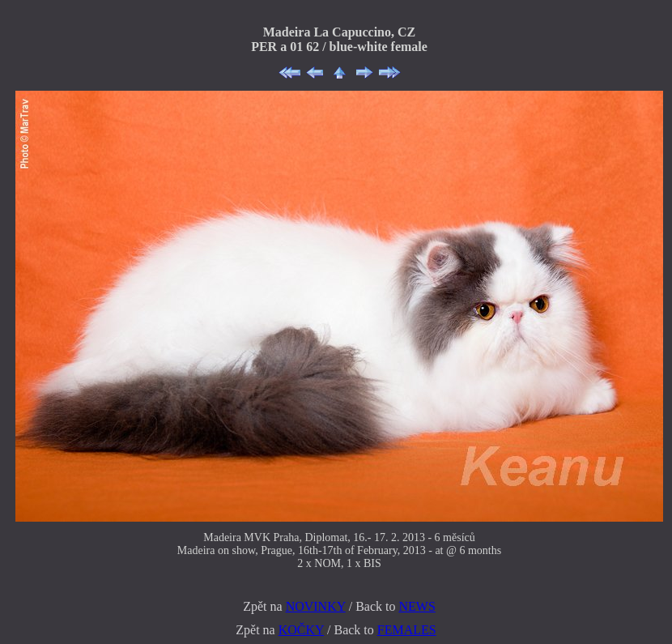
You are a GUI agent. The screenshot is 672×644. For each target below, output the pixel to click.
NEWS (417, 606)
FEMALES (407, 630)
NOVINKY (316, 606)
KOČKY (301, 630)
